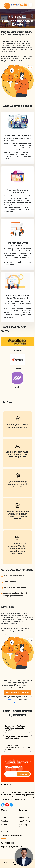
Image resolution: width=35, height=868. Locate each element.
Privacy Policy (6, 832)
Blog (3, 828)
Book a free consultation (18, 692)
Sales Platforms (25, 821)
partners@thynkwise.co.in (18, 702)
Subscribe (23, 774)
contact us (12, 700)
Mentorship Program (23, 826)
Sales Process (24, 817)
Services (4, 825)
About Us (5, 821)
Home (3, 817)
